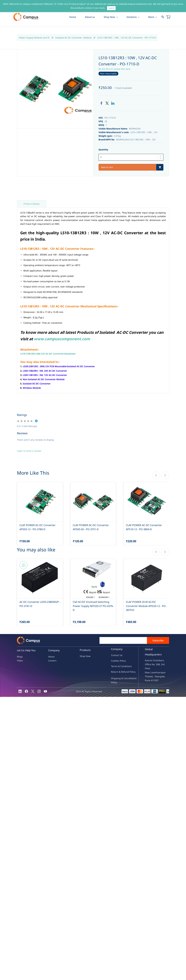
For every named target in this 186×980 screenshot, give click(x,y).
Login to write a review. (29, 451)
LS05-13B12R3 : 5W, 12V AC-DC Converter (45, 375)
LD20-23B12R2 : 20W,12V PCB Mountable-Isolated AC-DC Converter (59, 366)
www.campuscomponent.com (62, 339)
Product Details (32, 204)
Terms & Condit (119, 666)
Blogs (20, 657)
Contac (115, 655)
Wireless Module (32, 388)
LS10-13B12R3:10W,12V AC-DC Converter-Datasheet (48, 354)
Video (20, 661)
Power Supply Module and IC (34, 38)
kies (117, 661)
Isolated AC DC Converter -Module (73, 38)
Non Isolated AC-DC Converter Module (44, 379)
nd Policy (131, 672)
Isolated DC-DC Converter (37, 384)
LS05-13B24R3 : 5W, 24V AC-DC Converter (45, 371)
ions (130, 666)
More (151, 17)
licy (124, 661)
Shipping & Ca (119, 678)
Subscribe (158, 641)
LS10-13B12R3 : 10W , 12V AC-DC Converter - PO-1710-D (127, 38)
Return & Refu (119, 672)
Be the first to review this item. (115, 69)
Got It (111, 8)
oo (114, 661)
